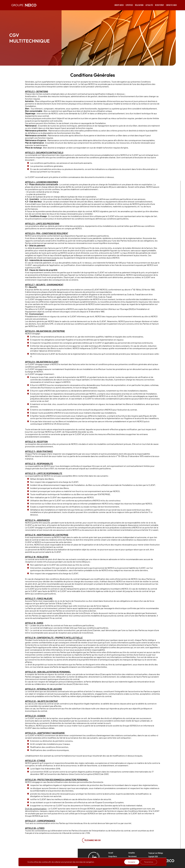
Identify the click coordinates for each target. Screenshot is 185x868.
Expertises (112, 860)
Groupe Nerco (113, 856)
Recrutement (133, 856)
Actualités (132, 853)
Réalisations (112, 864)
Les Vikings (159, 853)
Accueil (111, 853)
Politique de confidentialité (137, 860)
